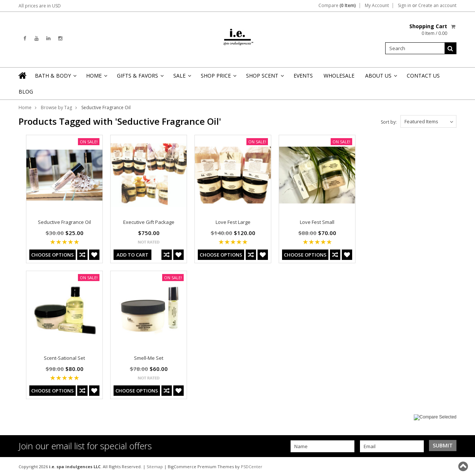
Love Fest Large (233, 222)
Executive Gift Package (149, 222)
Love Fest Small (317, 222)
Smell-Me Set (149, 358)
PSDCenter (252, 467)
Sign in (404, 6)
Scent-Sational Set (64, 358)
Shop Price (218, 78)
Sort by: (389, 122)
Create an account (437, 6)
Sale (182, 78)
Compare (337, 6)
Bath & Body (55, 78)
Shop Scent (264, 78)
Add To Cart (132, 255)
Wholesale (339, 76)
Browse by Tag (56, 107)
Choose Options (53, 255)
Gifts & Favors (140, 78)
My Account (377, 6)
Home (96, 78)
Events (303, 76)
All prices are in (40, 6)
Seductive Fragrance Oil (64, 222)
